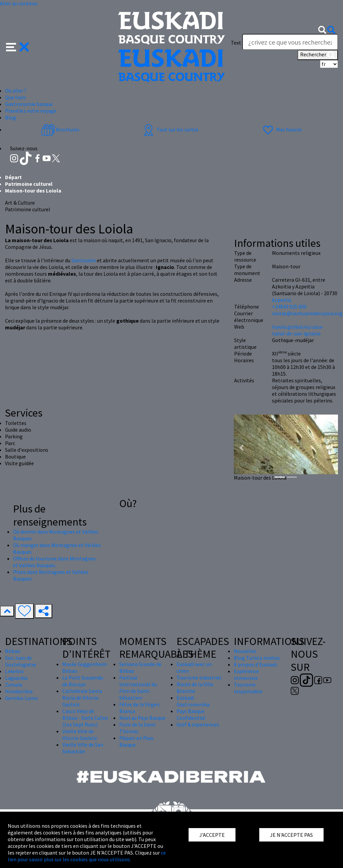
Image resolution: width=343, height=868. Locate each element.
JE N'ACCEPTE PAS (291, 835)
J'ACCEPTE (212, 835)
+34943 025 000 (289, 307)
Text (236, 43)
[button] (18, 46)
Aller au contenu (19, 3)
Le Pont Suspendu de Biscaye (83, 681)
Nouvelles (245, 651)
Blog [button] (11, 117)
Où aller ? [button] (16, 91)
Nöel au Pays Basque (142, 718)
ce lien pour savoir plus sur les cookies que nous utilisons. (87, 856)
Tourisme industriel (199, 677)
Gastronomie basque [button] (29, 104)
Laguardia (16, 678)
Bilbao (13, 651)
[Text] (290, 42)
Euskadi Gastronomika (193, 701)
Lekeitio (14, 671)
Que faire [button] (15, 97)
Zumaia (14, 685)
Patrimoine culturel (29, 184)
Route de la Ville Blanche (195, 688)
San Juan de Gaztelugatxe (21, 661)
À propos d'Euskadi (255, 664)
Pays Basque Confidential (191, 714)
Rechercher (318, 55)
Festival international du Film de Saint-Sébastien (138, 688)
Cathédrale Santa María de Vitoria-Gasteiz (82, 698)
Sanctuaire (84, 260)
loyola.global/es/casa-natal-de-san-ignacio (298, 330)
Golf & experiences (198, 724)
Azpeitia (282, 300)
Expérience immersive (246, 674)
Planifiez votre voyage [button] (31, 111)
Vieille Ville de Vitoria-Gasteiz (80, 735)
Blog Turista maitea (257, 658)
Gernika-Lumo (21, 698)
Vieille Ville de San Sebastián (83, 748)
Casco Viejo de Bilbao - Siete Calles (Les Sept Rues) (85, 718)
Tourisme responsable (248, 688)
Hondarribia (19, 691)
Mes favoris (282, 129)
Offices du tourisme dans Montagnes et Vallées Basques (54, 562)
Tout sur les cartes (170, 129)
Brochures (60, 129)
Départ (13, 177)
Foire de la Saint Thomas (138, 728)
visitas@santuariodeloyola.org (307, 313)
